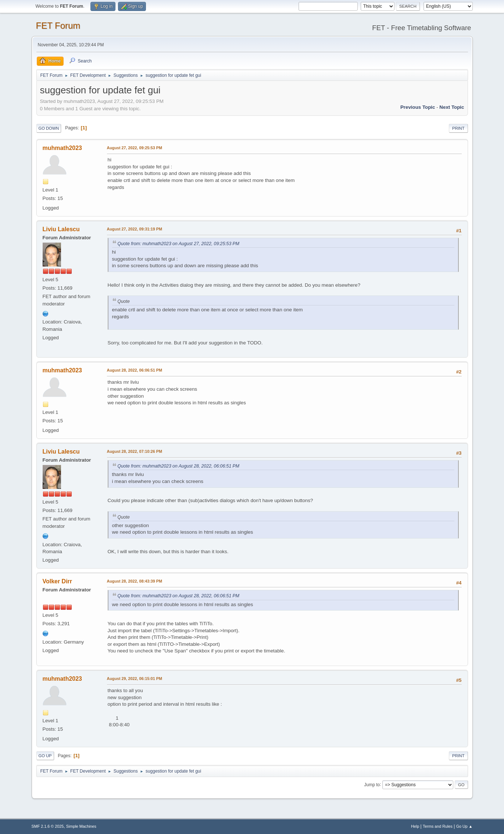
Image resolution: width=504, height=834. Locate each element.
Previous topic (418, 107)
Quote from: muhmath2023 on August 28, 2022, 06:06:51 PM (178, 466)
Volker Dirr (58, 581)
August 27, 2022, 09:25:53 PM (135, 148)
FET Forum (58, 26)
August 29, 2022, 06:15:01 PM (135, 679)
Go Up (45, 756)
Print (458, 128)
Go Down (49, 128)
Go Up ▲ (464, 826)
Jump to (372, 784)
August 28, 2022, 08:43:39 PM (135, 581)
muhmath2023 (62, 148)
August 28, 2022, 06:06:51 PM (135, 370)
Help (415, 826)
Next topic (452, 107)
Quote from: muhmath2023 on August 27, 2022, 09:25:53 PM (178, 244)
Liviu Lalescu (61, 229)
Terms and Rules (438, 826)
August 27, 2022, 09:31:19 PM (135, 229)
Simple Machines (81, 826)
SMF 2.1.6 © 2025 (48, 826)
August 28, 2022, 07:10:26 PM (135, 451)
